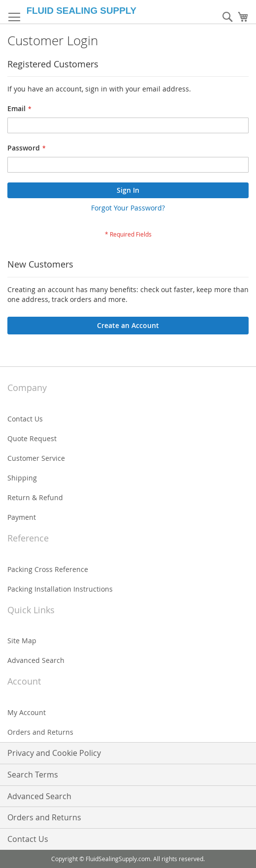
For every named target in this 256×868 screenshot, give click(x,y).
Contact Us (25, 419)
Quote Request (32, 438)
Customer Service (36, 458)
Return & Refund (35, 497)
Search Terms (33, 775)
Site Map (22, 641)
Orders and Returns (40, 732)
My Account (27, 712)
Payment (22, 517)
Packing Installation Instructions (60, 589)
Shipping (22, 478)
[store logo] (87, 10)
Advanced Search (36, 660)
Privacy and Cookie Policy (54, 753)
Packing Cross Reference (48, 569)
